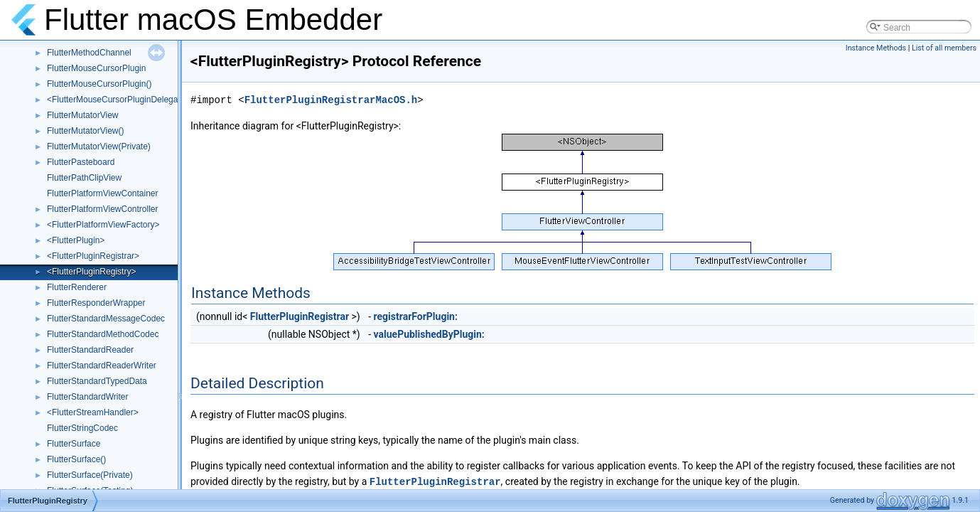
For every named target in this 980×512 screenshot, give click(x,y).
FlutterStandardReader (90, 350)
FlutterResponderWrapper (96, 303)
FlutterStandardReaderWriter (102, 366)
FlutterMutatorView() (85, 131)
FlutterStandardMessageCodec (106, 319)
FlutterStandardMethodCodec (103, 334)
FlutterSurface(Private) (90, 475)
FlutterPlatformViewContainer (103, 193)
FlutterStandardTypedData (97, 381)
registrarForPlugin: (416, 316)
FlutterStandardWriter (88, 397)
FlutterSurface (74, 444)
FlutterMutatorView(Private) (99, 146)
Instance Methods (876, 48)
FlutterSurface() (76, 459)
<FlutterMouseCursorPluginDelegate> (118, 100)
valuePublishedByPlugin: (429, 334)
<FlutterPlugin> (76, 240)
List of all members (944, 48)
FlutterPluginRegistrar (300, 316)
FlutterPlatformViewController (103, 209)
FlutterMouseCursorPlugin (96, 68)
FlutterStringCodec (82, 428)
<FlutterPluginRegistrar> (93, 256)
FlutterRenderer (77, 287)
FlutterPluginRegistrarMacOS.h (331, 100)
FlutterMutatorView (82, 115)
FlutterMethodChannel (89, 53)
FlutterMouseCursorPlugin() (99, 84)
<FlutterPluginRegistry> (91, 272)
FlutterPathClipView (84, 178)
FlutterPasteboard (81, 162)
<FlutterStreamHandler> (93, 412)
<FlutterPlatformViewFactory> (103, 225)
